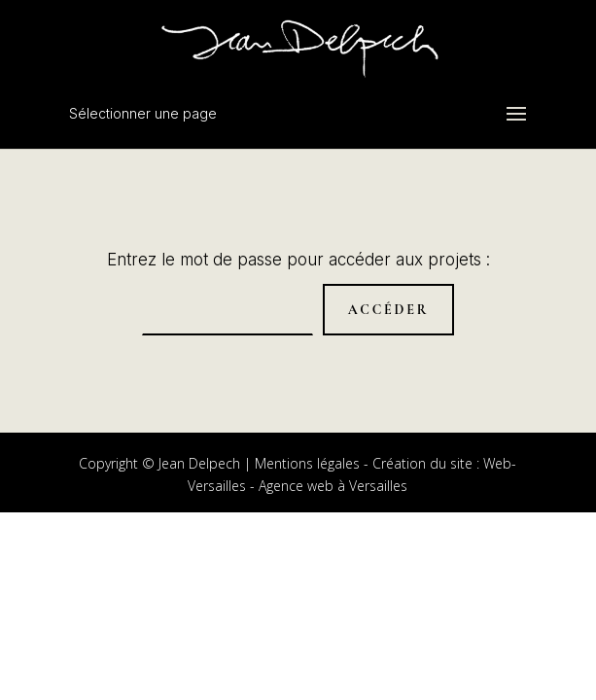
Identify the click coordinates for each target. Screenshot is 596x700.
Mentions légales (307, 463)
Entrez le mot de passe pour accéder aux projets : (298, 260)
